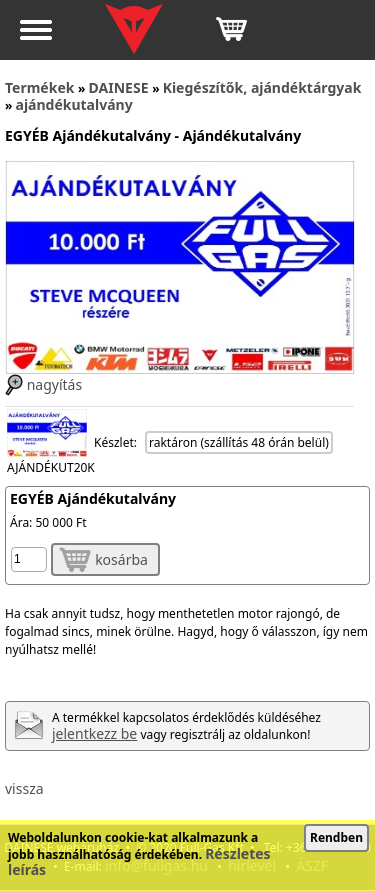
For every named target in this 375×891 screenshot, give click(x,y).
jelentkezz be (94, 733)
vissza (24, 788)
